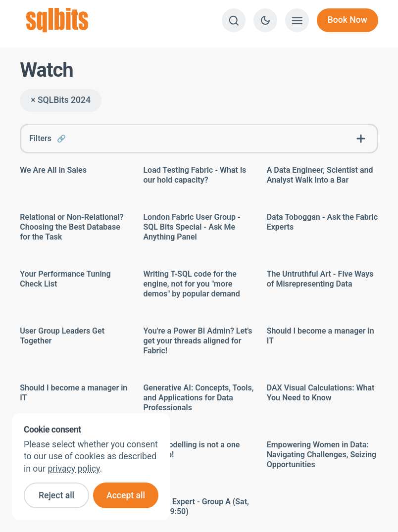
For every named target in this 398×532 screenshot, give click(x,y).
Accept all (126, 495)
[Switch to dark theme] (265, 20)
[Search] (234, 20)
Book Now (348, 20)
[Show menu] (297, 20)
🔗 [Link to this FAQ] (61, 139)
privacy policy (74, 469)
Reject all (56, 495)
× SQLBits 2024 (61, 100)
